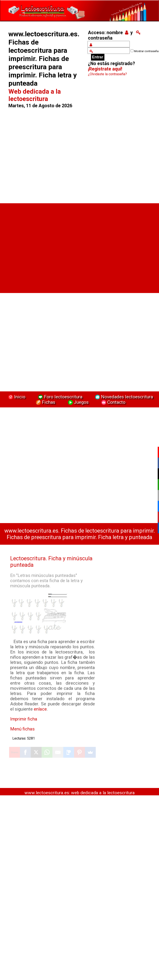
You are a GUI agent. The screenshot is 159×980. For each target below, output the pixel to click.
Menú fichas (22, 729)
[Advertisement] (46, 154)
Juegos (78, 402)
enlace (40, 709)
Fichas (45, 402)
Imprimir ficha (24, 719)
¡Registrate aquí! (105, 69)
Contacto (112, 402)
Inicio (16, 397)
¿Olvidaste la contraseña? (107, 74)
